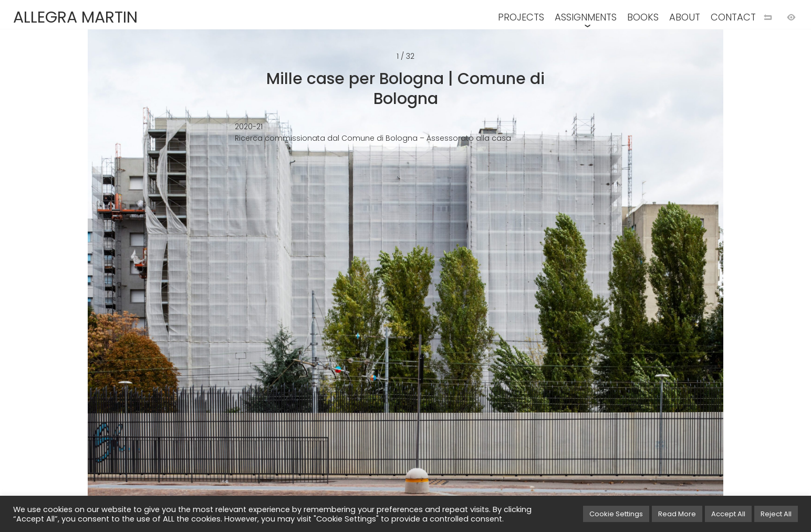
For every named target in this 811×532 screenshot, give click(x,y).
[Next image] (600, 283)
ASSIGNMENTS (586, 17)
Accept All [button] (728, 514)
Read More (677, 514)
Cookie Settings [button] (616, 514)
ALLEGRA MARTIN (75, 17)
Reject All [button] (776, 514)
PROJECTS (521, 17)
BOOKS (643, 17)
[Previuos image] (211, 283)
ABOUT (685, 17)
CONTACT (733, 17)
